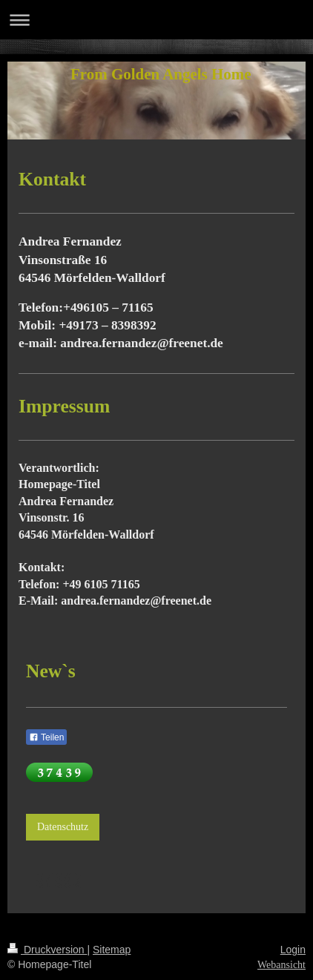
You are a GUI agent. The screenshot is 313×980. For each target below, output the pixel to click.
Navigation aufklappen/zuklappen (156, 20)
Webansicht (281, 965)
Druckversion (47, 950)
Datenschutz (63, 827)
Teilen (46, 737)
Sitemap (112, 950)
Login (293, 950)
